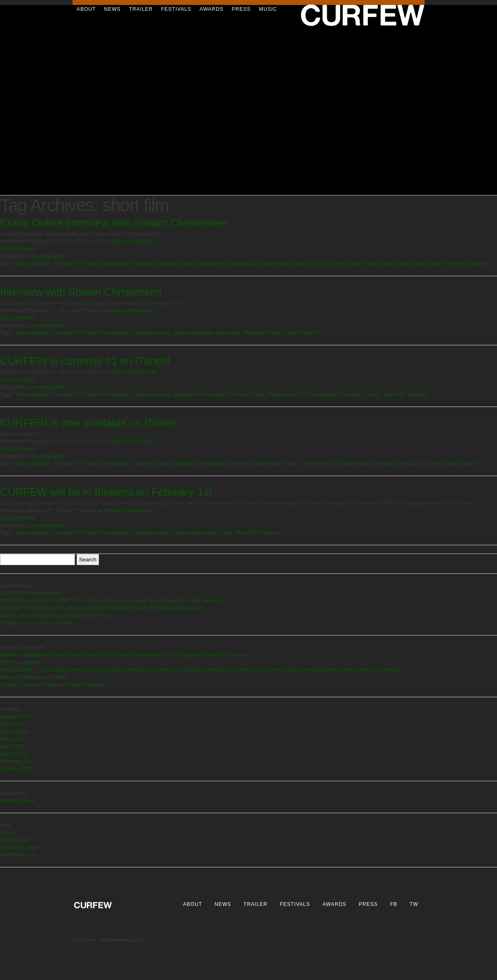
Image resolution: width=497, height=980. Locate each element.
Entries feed (14, 840)
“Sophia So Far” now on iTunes (37, 623)
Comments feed (19, 847)
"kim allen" (66, 264)
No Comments (17, 249)
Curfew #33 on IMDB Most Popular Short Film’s (57, 615)
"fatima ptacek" (33, 264)
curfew (298, 264)
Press (241, 9)
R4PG (7, 662)
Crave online (272, 264)
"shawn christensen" (105, 264)
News (112, 9)
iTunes (317, 264)
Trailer (141, 9)
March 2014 (14, 731)
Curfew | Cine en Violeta (29, 685)
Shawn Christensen (130, 241)
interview (203, 333)
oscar (434, 264)
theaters (478, 264)
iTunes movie (344, 264)
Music (268, 9)
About (86, 9)
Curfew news (264, 464)
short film (455, 264)
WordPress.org (18, 855)
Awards (212, 9)
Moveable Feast (262, 333)
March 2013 (14, 754)
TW (414, 904)
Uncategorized (46, 256)
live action (413, 264)
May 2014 (12, 724)
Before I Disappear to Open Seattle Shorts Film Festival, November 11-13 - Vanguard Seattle (111, 655)
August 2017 (15, 716)
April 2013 (12, 746)
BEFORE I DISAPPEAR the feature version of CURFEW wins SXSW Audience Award (102, 608)
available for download (227, 264)
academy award (179, 264)
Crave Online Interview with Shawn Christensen (114, 223)
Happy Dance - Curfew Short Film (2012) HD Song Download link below (86, 670)
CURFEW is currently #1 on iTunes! (85, 361)
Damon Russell (85, 685)
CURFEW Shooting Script (31, 593)
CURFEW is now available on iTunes (88, 423)
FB (394, 904)
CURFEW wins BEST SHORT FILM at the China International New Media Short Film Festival (111, 601)
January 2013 (16, 769)
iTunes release (380, 264)
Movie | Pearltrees (22, 677)
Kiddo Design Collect (122, 940)
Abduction (145, 264)
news (408, 464)
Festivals (176, 9)
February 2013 (18, 761)
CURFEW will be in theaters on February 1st (106, 492)
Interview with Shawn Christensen (81, 292)
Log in (7, 832)
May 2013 (12, 739)
